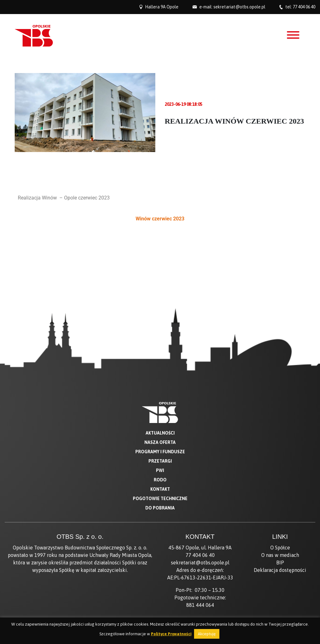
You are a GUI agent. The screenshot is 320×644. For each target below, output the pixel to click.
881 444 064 (200, 560)
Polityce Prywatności (171, 634)
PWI (160, 425)
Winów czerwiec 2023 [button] (160, 219)
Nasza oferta (160, 397)
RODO (160, 435)
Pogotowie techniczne (160, 453)
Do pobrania (160, 463)
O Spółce (280, 502)
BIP (280, 517)
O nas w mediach (280, 510)
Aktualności (160, 388)
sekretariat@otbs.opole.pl (239, 7)
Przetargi (160, 416)
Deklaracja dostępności (280, 525)
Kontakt (160, 444)
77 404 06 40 (304, 7)
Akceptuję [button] (207, 634)
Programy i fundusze (160, 406)
